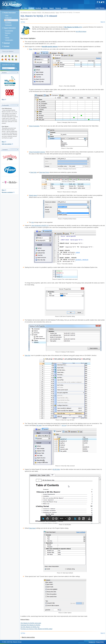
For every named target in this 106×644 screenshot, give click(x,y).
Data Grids (33, 172)
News (26, 8)
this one (64, 425)
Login (97, 8)
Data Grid (27, 355)
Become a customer (7, 192)
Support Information (10, 28)
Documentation (9, 31)
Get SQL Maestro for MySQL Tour (30, 627)
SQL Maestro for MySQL (49, 13)
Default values (33, 195)
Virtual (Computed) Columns (37, 152)
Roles (31, 49)
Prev (24, 22)
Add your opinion (7, 144)
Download (38, 8)
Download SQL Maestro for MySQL (30, 625)
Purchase (45, 8)
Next (102, 22)
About (7, 15)
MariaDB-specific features (50, 47)
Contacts (65, 8)
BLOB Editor (56, 469)
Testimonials (8, 25)
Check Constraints (34, 126)
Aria (33, 222)
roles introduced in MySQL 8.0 (40, 226)
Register (102, 8)
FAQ (6, 35)
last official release (81, 32)
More (3, 99)
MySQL (39, 13)
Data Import (32, 528)
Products (31, 8)
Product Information (10, 13)
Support (52, 8)
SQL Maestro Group (26, 13)
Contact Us (92, 642)
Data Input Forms (44, 172)
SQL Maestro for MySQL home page (31, 623)
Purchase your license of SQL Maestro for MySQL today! (36, 629)
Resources (58, 8)
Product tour (8, 18)
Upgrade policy (9, 40)
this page (39, 425)
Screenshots (8, 23)
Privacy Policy (100, 642)
